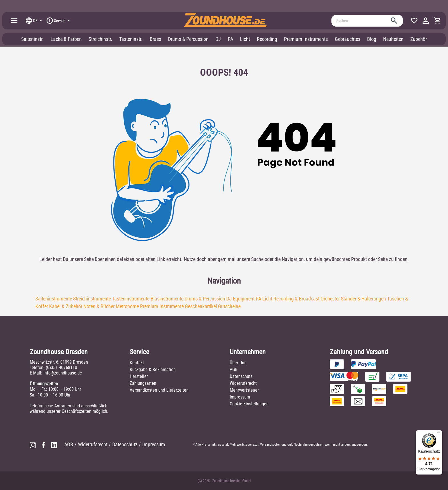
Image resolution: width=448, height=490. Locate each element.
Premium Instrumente (162, 306)
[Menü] (14, 21)
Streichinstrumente (92, 299)
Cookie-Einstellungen (249, 404)
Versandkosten (270, 445)
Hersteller (139, 376)
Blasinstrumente (167, 299)
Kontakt (137, 363)
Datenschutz (241, 376)
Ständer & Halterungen (363, 299)
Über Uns (238, 363)
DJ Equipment (240, 299)
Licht (267, 299)
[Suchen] (361, 21)
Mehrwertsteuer (244, 390)
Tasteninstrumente (131, 299)
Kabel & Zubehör (66, 306)
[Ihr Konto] (426, 21)
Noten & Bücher (99, 306)
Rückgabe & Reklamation (153, 370)
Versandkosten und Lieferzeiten (159, 390)
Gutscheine (229, 306)
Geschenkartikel (201, 306)
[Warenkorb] (437, 21)
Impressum (240, 397)
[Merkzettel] (414, 21)
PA (258, 299)
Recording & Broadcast (296, 299)
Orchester (330, 299)
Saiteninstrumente (54, 299)
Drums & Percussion (205, 299)
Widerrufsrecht (243, 383)
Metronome (127, 306)
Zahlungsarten (143, 383)
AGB (234, 370)
